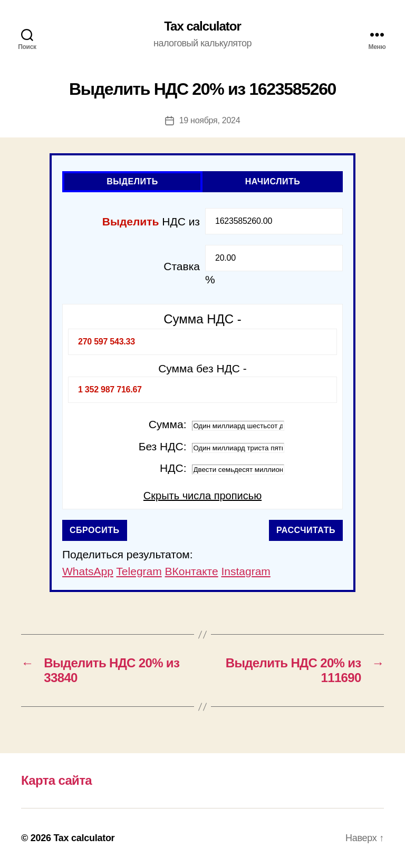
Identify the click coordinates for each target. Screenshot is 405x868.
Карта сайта (56, 780)
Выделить (132, 181)
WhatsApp (88, 571)
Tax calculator (202, 26)
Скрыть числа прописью (202, 496)
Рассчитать (306, 530)
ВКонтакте (192, 571)
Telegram (139, 571)
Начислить (273, 181)
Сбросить (95, 530)
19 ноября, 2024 (210, 120)
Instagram (245, 571)
